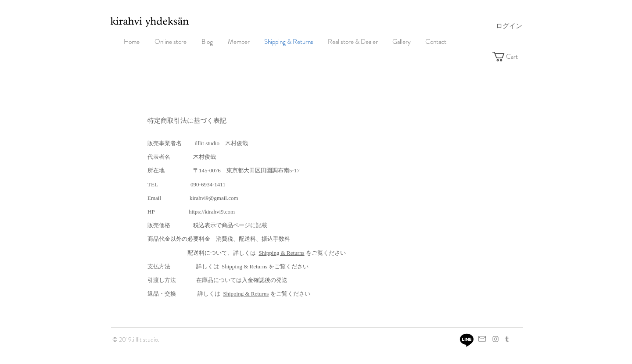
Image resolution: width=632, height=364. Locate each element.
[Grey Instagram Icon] (496, 339)
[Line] (467, 340)
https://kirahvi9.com (212, 212)
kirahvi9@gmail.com (214, 198)
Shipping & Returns (282, 253)
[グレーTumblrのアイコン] (507, 339)
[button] (512, 57)
